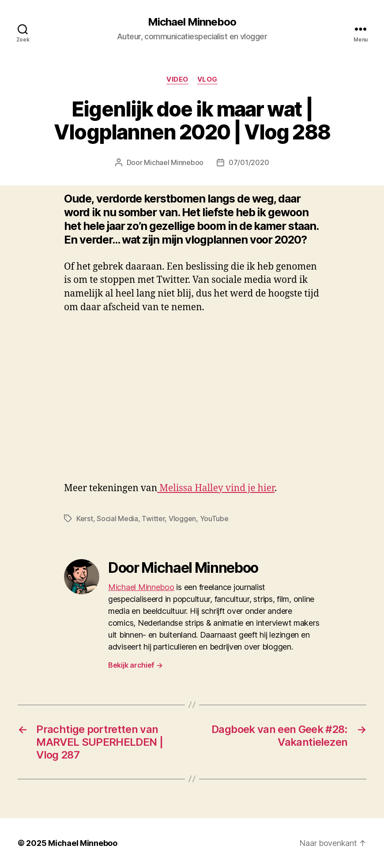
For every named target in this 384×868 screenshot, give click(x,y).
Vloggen (182, 519)
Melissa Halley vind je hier (216, 488)
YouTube (214, 519)
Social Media (117, 519)
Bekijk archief (136, 665)
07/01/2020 (249, 162)
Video (177, 79)
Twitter (153, 519)
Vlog (207, 79)
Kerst (85, 519)
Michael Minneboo (192, 22)
